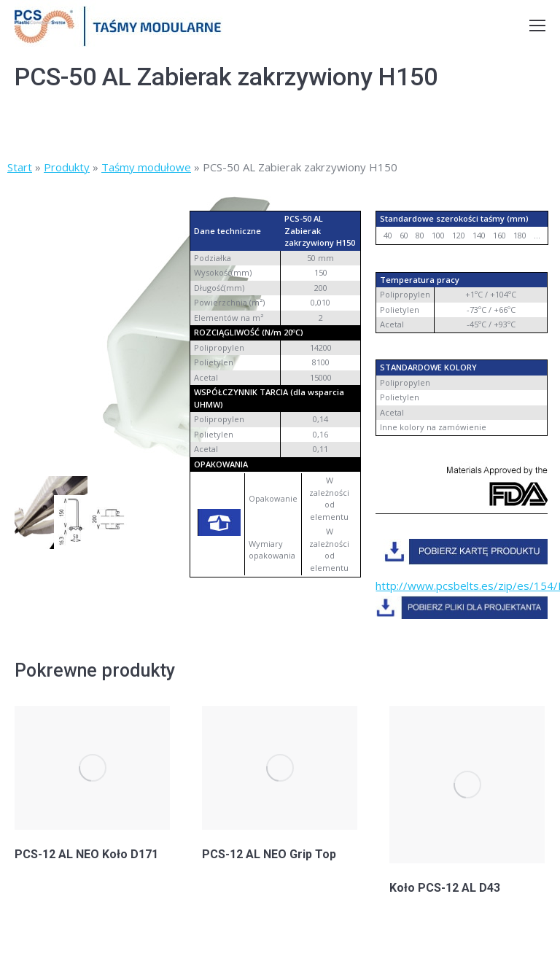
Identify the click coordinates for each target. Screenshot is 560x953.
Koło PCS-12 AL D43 (445, 888)
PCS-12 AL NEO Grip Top (269, 854)
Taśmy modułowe (146, 167)
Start (20, 167)
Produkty (67, 167)
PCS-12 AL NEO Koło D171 (86, 854)
